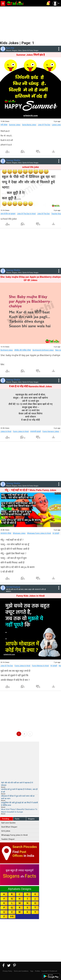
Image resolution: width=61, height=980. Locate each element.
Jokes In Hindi (6, 431)
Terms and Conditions (21, 971)
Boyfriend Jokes (7, 350)
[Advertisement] (30, 23)
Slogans (31, 819)
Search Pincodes (25, 847)
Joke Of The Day (44, 125)
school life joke (31, 167)
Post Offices (19, 854)
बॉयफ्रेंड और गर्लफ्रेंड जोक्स (23, 350)
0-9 (12, 916)
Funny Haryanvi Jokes (51, 431)
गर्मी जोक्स (4, 125)
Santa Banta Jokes (29, 125)
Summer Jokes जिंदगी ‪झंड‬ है (31, 55)
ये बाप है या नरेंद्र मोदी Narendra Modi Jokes (30, 386)
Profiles (37, 971)
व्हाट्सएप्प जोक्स (6, 533)
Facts (17, 819)
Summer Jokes (15, 125)
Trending (6, 819)
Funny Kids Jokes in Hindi (30, 596)
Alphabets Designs (20, 889)
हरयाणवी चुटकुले (36, 431)
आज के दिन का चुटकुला (8, 214)
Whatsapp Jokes (19, 533)
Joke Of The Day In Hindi (26, 214)
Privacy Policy (7, 971)
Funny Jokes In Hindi (21, 431)
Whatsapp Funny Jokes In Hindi (39, 533)
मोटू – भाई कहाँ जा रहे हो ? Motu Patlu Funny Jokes (30, 490)
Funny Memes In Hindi (40, 666)
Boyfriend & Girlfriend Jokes (43, 350)
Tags (32, 971)
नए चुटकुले (56, 533)
